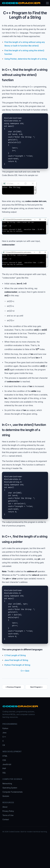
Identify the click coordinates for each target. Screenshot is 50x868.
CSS (4, 760)
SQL (4, 773)
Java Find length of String (16, 660)
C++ (4, 737)
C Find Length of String (15, 655)
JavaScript (7, 764)
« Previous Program (13, 687)
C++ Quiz (25, 671)
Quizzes (6, 796)
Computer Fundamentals (12, 792)
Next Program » (36, 687)
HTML (5, 756)
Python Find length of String (17, 665)
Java (4, 733)
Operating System (10, 788)
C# (4, 745)
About (5, 807)
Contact (6, 819)
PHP (4, 768)
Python (5, 728)
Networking (7, 784)
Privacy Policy (8, 811)
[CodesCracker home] (21, 3)
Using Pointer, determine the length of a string (26, 59)
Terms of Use (8, 815)
